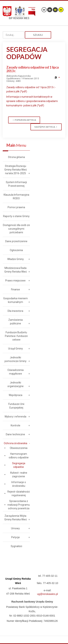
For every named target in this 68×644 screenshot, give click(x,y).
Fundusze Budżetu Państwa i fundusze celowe (16, 336)
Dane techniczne (15, 434)
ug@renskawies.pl (48, 594)
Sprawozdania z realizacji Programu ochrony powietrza (19, 505)
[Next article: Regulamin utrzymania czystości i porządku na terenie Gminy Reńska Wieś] (46, 127)
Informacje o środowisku (19, 484)
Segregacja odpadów (19, 465)
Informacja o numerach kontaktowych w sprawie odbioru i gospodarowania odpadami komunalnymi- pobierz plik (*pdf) (32, 101)
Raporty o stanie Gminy (16, 216)
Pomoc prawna (16, 207)
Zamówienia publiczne (16, 322)
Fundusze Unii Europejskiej (16, 406)
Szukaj (38, 35)
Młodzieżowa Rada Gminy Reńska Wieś (16, 270)
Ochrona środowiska (16, 443)
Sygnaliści (16, 546)
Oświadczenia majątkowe (16, 372)
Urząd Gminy (16, 349)
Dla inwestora (15, 311)
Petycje (16, 537)
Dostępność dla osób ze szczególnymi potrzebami (16, 229)
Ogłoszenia (16, 250)
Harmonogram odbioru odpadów (19, 456)
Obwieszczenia (19, 448)
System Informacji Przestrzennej (16, 184)
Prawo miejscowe (15, 281)
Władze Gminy (16, 259)
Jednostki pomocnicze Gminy (16, 359)
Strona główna (16, 157)
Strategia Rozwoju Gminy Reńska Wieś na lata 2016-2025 (16, 170)
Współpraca (16, 395)
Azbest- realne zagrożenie (19, 475)
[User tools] (57, 77)
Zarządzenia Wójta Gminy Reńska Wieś (16, 518)
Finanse (16, 289)
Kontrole (16, 425)
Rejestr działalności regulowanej (19, 493)
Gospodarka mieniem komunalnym (16, 300)
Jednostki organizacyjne (16, 384)
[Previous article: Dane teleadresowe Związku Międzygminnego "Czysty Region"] (24, 120)
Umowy (15, 528)
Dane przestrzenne (16, 241)
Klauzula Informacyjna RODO (16, 197)
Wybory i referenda (15, 417)
